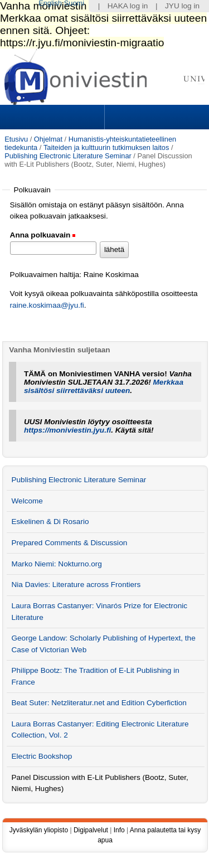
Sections (54, 117)
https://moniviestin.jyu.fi (67, 430)
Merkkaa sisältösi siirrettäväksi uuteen (104, 386)
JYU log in (182, 6)
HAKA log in (128, 6)
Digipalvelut (91, 830)
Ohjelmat (48, 139)
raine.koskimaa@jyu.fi (47, 305)
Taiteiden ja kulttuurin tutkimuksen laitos (106, 147)
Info (119, 830)
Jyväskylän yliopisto (39, 830)
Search (155, 117)
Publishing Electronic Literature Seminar (68, 156)
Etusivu (16, 139)
